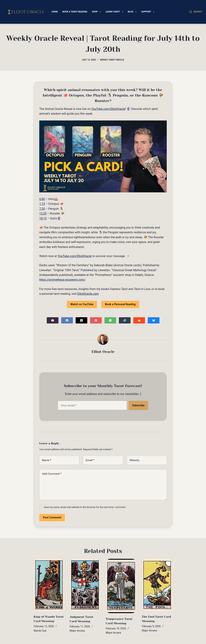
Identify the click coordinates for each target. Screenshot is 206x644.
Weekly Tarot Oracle (112, 60)
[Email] (53, 320)
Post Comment (52, 517)
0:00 (42, 199)
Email (90, 460)
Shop (97, 12)
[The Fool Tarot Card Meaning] (157, 585)
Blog (133, 12)
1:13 (42, 204)
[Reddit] (139, 320)
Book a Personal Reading (120, 304)
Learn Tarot (115, 12)
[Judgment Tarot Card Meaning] (85, 585)
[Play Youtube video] (103, 156)
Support (148, 12)
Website (134, 460)
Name (47, 460)
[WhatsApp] (110, 320)
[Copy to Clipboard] (125, 320)
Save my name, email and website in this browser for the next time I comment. (85, 507)
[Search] (195, 12)
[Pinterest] (96, 320)
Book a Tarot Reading (75, 12)
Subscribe (138, 405)
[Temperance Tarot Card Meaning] (121, 586)
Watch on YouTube (82, 304)
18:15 (43, 218)
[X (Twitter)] (81, 320)
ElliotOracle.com (88, 294)
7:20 (42, 209)
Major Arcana (77, 631)
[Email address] (92, 405)
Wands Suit (40, 631)
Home (55, 12)
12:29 (43, 213)
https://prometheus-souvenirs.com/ (62, 280)
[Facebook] (67, 320)
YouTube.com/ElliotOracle (108, 109)
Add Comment (52, 474)
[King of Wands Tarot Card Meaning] (49, 585)
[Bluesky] (154, 320)
